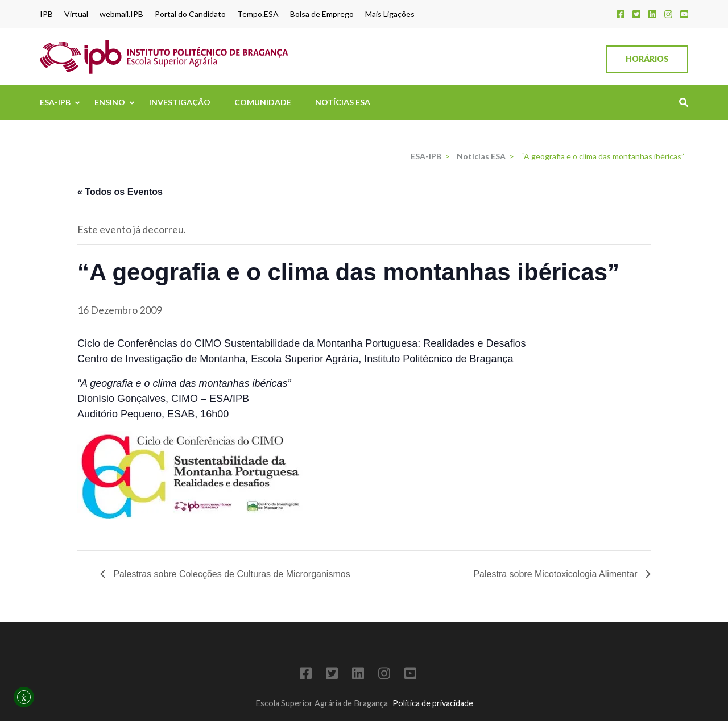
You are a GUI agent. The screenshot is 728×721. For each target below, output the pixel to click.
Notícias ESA (343, 102)
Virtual (76, 14)
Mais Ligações (390, 14)
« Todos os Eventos (120, 192)
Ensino (110, 102)
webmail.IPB (121, 14)
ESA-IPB (55, 102)
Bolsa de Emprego (322, 14)
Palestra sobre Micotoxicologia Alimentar (557, 574)
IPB (46, 14)
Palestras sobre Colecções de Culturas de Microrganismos (231, 574)
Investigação (180, 102)
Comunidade (263, 102)
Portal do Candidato (190, 14)
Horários (647, 59)
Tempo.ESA (258, 14)
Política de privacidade (433, 703)
